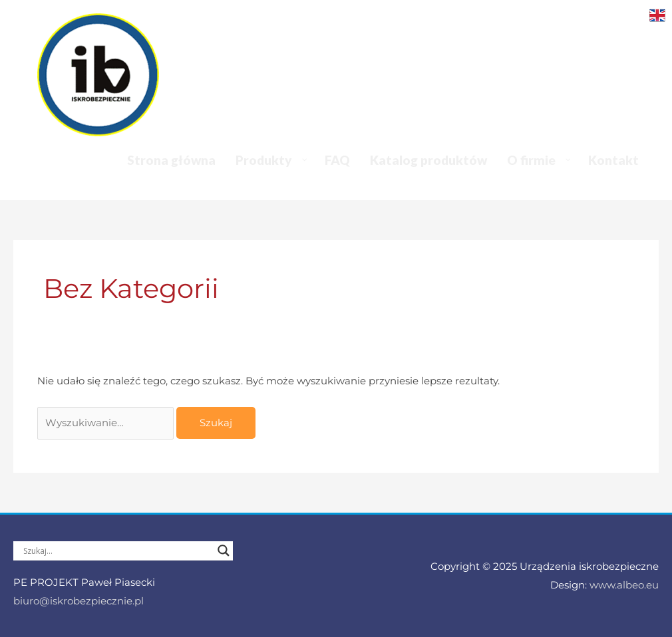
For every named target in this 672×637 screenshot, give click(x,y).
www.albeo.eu (624, 585)
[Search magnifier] (224, 551)
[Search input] (117, 551)
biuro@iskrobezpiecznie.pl (79, 601)
